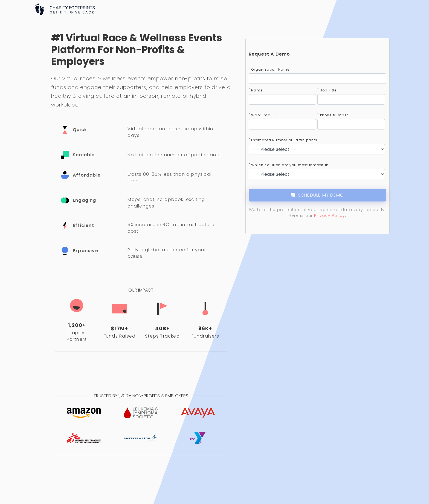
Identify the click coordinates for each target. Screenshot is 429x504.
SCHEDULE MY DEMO (317, 195)
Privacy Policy (330, 215)
